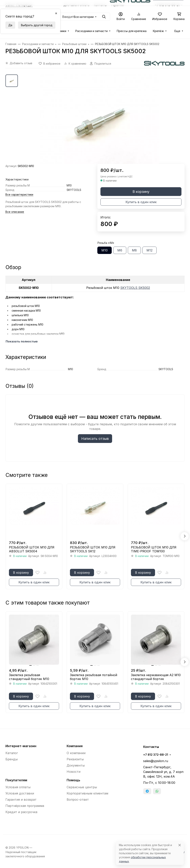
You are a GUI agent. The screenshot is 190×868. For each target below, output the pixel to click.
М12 (149, 250)
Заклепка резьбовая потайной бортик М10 (94, 677)
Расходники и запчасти (91, 31)
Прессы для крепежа (132, 31)
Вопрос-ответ (78, 800)
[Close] (180, 845)
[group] (100, 119)
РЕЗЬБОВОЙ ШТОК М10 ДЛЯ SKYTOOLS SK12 (93, 549)
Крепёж (158, 31)
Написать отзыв (95, 439)
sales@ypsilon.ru (156, 761)
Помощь (73, 780)
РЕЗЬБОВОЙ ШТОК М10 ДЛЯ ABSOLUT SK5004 (32, 549)
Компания (75, 746)
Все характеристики (19, 194)
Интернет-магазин (21, 746)
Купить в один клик (141, 202)
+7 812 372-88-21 (156, 755)
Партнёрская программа (25, 806)
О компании (76, 753)
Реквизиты (75, 759)
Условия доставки (20, 793)
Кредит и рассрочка (21, 812)
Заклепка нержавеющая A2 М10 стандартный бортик (156, 677)
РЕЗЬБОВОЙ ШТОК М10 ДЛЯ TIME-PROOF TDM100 (154, 549)
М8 (134, 250)
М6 (120, 250)
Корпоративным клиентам (87, 793)
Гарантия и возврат (21, 800)
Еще (177, 31)
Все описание (15, 212)
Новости (74, 772)
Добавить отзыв (21, 63)
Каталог (12, 753)
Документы (76, 765)
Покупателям (16, 780)
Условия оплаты (18, 787)
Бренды (12, 759)
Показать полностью (22, 341)
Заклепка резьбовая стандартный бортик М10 (29, 677)
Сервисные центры (82, 787)
